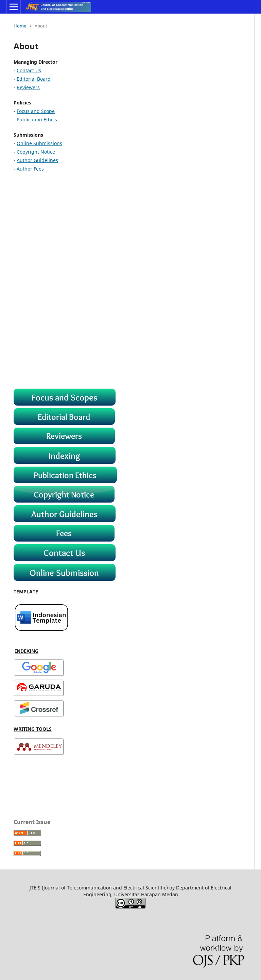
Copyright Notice (36, 152)
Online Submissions (39, 143)
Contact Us (29, 70)
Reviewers (28, 87)
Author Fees (30, 169)
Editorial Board (34, 79)
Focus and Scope (36, 111)
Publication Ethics (37, 120)
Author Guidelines (37, 160)
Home (20, 26)
